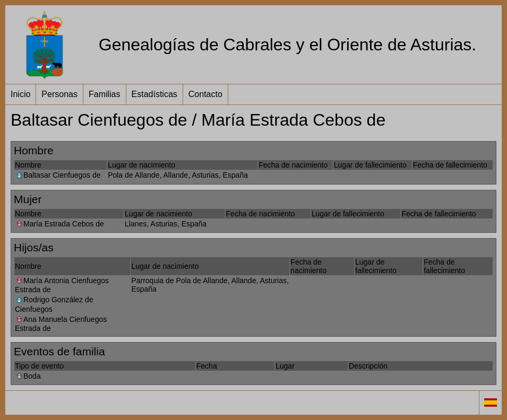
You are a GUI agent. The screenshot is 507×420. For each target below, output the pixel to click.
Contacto (205, 94)
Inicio (20, 94)
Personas (59, 94)
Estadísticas (154, 94)
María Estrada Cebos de (59, 224)
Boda (28, 376)
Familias (105, 94)
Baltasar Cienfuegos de (58, 175)
